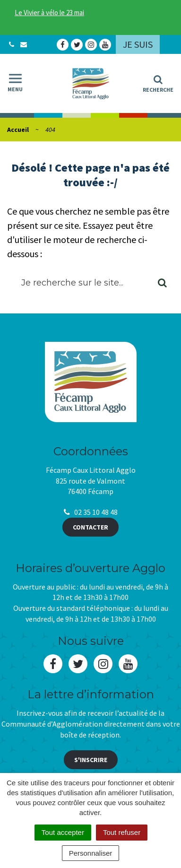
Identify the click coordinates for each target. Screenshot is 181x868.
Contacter (90, 527)
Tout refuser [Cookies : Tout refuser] (122, 832)
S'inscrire (91, 760)
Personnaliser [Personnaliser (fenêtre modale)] (91, 853)
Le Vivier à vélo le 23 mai (49, 13)
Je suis (138, 44)
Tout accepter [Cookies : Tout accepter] (63, 832)
